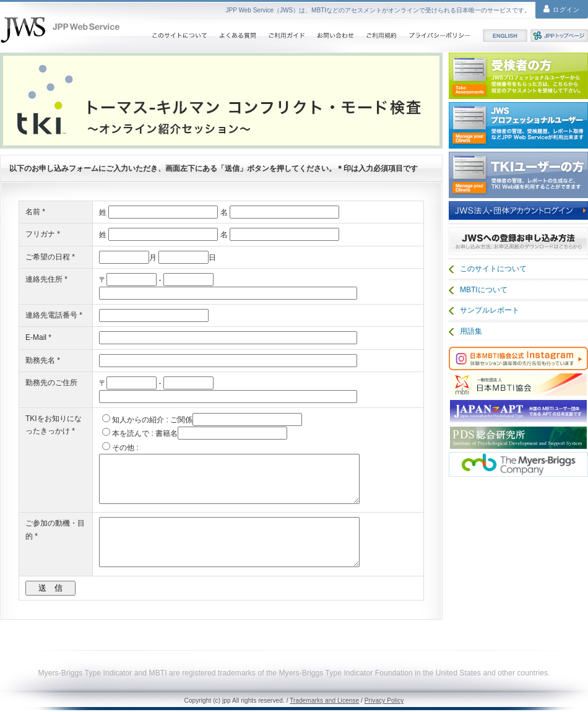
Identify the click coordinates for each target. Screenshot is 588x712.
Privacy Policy (384, 701)
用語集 (471, 331)
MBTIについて (484, 290)
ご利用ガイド (286, 36)
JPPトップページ (559, 36)
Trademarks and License (324, 701)
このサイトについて (179, 36)
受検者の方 (518, 76)
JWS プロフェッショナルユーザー (518, 125)
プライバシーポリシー (439, 36)
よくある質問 (237, 36)
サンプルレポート (490, 310)
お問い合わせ (335, 36)
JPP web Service (60, 30)
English (505, 36)
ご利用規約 (381, 36)
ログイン (562, 9)
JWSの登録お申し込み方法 (518, 241)
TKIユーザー (518, 175)
